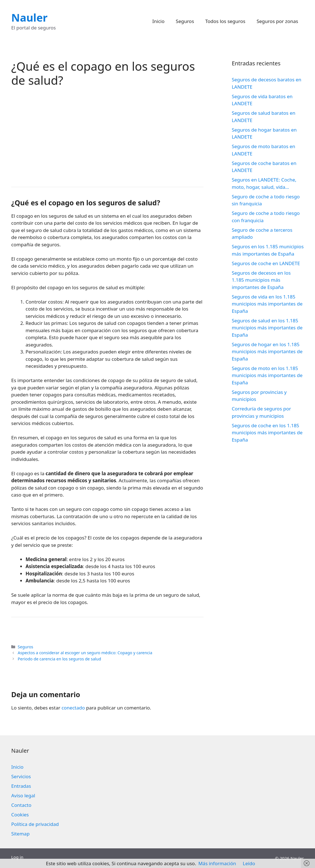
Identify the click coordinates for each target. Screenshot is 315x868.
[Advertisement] (107, 136)
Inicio (159, 21)
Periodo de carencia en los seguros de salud (59, 659)
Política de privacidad (35, 824)
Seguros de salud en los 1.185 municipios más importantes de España (267, 328)
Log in (17, 857)
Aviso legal (23, 795)
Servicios (21, 776)
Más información (217, 863)
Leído (249, 863)
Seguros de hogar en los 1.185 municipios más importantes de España (267, 352)
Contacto (21, 805)
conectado (73, 708)
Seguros (185, 21)
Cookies (20, 815)
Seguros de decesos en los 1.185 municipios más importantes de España (261, 280)
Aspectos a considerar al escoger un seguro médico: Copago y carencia (85, 653)
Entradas (21, 786)
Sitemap (20, 834)
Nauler (29, 17)
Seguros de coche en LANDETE (266, 263)
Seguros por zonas (277, 21)
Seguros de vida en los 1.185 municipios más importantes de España (267, 304)
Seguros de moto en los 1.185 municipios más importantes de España (267, 375)
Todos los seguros (225, 21)
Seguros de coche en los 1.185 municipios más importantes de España (267, 433)
